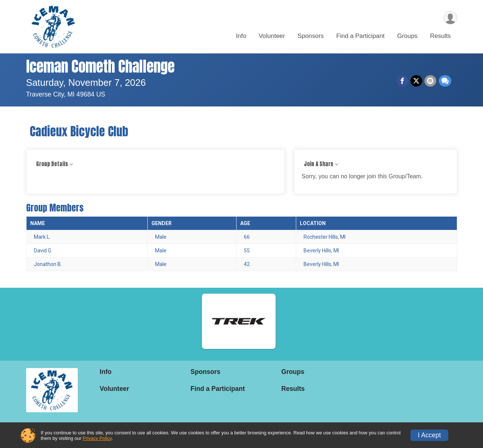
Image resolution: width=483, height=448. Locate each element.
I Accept (429, 435)
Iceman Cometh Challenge (100, 66)
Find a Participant (360, 36)
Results (440, 36)
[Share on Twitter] (417, 81)
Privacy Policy (97, 438)
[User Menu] (450, 18)
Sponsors (311, 36)
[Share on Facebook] (403, 81)
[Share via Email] (431, 81)
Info (241, 36)
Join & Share (319, 164)
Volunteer (272, 36)
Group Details (52, 164)
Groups (407, 36)
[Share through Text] (445, 81)
